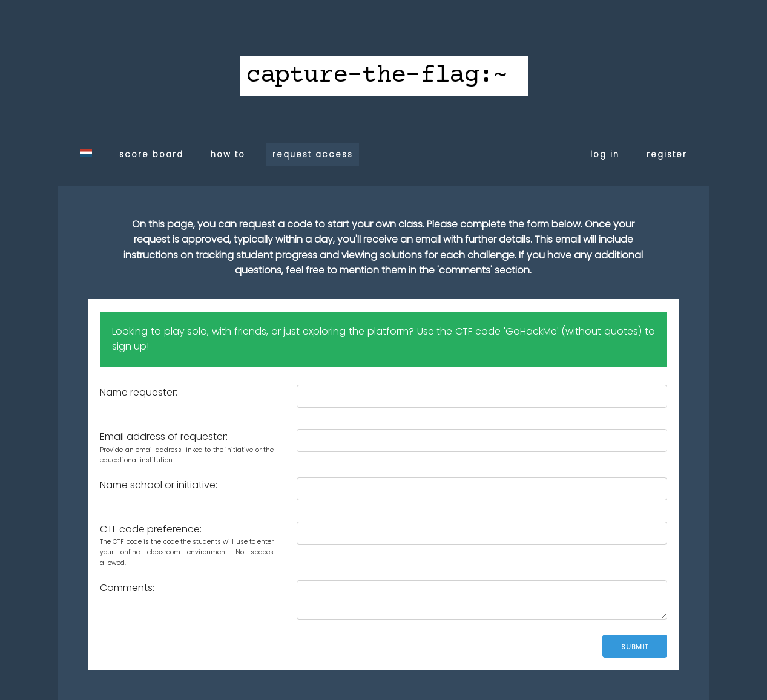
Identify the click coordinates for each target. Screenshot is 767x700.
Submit (635, 647)
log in (605, 155)
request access (313, 155)
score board (151, 155)
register (667, 155)
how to (228, 155)
